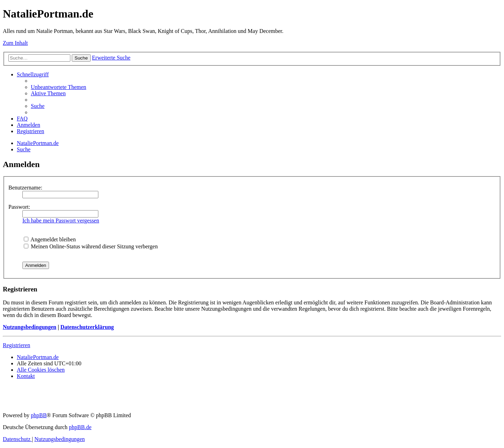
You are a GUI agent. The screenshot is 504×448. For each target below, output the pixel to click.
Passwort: (19, 207)
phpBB (39, 415)
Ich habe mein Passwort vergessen (61, 220)
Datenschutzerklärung (87, 327)
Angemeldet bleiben (50, 239)
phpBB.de (80, 427)
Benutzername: (25, 188)
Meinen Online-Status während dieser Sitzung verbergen (91, 246)
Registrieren (16, 345)
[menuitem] (58, 87)
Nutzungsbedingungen (30, 327)
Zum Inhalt (15, 43)
